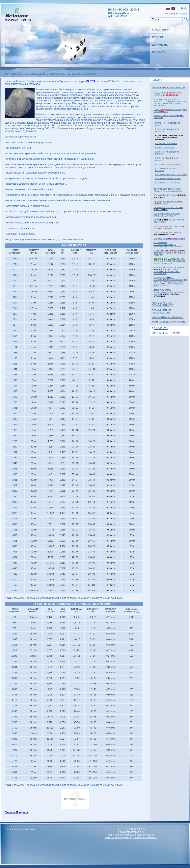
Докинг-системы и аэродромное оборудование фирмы (169, 293)
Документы (160, 45)
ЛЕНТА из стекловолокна (168, 164)
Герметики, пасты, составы (168, 208)
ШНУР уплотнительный (167, 183)
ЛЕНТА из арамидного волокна (167, 159)
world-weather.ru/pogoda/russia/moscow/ (131, 835)
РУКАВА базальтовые (166, 144)
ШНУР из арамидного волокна (171, 174)
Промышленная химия (170, 196)
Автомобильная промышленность (163, 304)
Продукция (169, 238)
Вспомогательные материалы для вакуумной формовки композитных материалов (169, 270)
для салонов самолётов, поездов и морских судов (169, 261)
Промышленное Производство (162, 311)
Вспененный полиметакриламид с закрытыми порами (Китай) (168, 245)
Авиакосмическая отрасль (169, 88)
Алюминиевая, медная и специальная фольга (166, 215)
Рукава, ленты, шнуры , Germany (169, 117)
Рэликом (10, 81)
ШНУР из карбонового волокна (167, 169)
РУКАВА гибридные (165, 148)
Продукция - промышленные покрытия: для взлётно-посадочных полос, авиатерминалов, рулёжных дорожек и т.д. (170, 282)
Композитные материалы (169, 227)
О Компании (161, 30)
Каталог (158, 37)
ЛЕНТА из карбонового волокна (167, 153)
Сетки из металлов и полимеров (169, 221)
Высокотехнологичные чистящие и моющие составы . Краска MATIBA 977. (170, 102)
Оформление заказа (166, 333)
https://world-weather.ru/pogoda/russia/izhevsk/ (131, 837)
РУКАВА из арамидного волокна (167, 130)
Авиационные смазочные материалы (167, 94)
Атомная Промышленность (169, 322)
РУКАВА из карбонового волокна (168, 124)
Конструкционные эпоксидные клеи (170, 110)
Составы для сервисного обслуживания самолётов (168, 190)
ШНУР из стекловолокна (168, 179)
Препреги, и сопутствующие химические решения (169, 253)
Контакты (159, 52)
